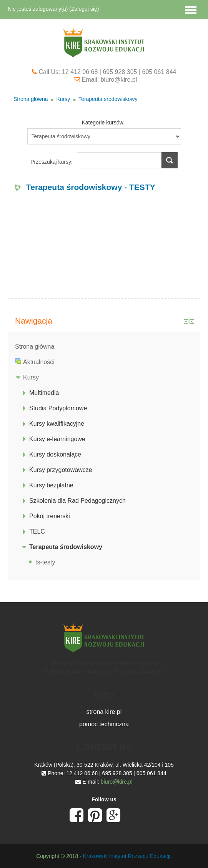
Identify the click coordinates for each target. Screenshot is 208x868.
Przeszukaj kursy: (52, 162)
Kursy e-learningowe (57, 439)
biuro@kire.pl (117, 782)
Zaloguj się (84, 9)
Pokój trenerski (50, 516)
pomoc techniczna (104, 724)
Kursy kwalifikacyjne (57, 424)
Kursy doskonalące (55, 454)
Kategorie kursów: (103, 123)
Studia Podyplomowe (58, 408)
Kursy (63, 99)
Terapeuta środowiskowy (108, 99)
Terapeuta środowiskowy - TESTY (91, 187)
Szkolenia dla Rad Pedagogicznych (77, 501)
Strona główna (31, 99)
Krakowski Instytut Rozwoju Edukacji (127, 856)
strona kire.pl (104, 712)
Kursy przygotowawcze (61, 470)
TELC (37, 531)
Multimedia (44, 393)
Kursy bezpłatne (51, 485)
